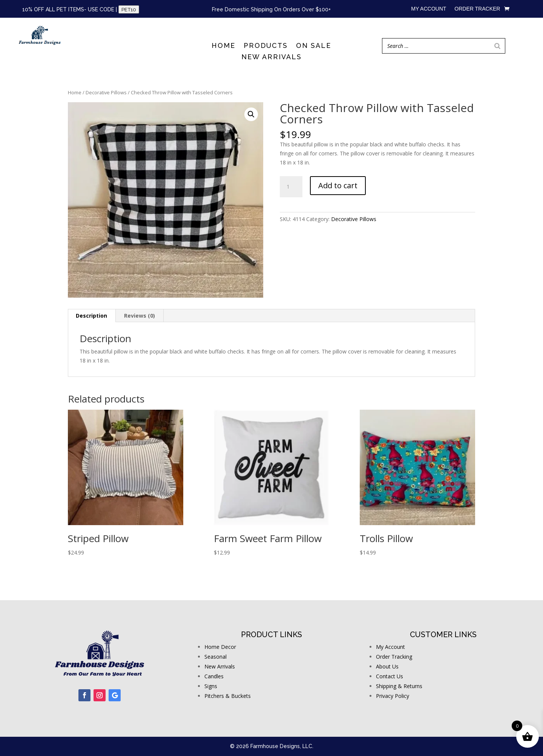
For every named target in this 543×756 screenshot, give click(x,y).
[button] (251, 114)
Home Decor (220, 647)
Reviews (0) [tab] (140, 316)
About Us (387, 666)
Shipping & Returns (399, 686)
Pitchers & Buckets (228, 696)
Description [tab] (91, 316)
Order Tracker (477, 9)
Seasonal (216, 657)
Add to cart (338, 185)
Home (223, 46)
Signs (211, 686)
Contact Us (390, 676)
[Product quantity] (291, 187)
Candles (214, 676)
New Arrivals (271, 58)
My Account (390, 647)
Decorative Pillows (106, 92)
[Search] (497, 46)
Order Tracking (394, 657)
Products (266, 46)
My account (429, 9)
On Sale (314, 46)
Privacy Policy (393, 696)
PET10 (129, 9)
